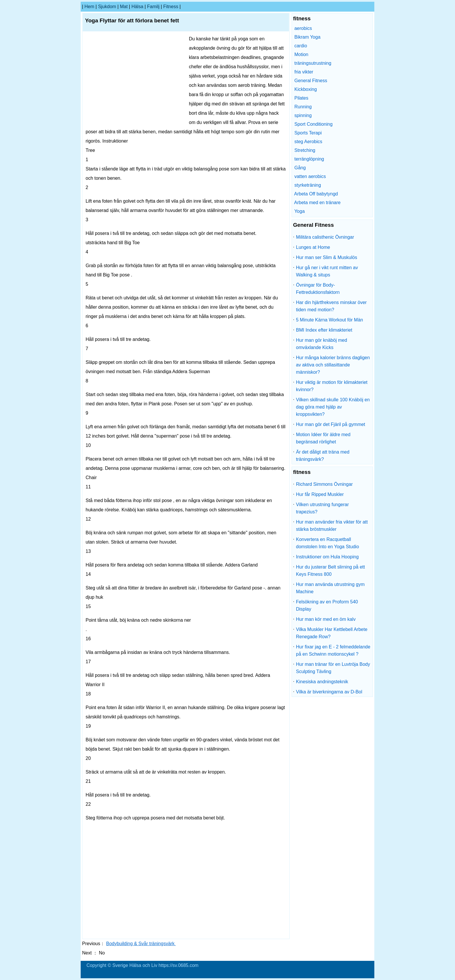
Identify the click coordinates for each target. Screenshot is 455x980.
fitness (171, 7)
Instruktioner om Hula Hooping (327, 557)
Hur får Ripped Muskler (320, 494)
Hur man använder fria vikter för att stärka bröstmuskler (332, 526)
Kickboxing (305, 89)
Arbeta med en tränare (317, 203)
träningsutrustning (313, 63)
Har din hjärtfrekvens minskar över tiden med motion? (331, 306)
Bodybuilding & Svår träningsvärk (141, 944)
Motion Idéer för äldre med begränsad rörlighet (323, 438)
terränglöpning (309, 159)
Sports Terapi (308, 133)
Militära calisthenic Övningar (325, 237)
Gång (300, 168)
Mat (124, 7)
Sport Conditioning (313, 124)
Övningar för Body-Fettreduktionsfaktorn (318, 289)
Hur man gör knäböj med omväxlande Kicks (322, 344)
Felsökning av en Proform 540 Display (327, 605)
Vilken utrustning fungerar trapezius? (322, 508)
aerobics (303, 28)
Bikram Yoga (307, 37)
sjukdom (107, 7)
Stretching (305, 150)
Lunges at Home (313, 247)
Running (303, 107)
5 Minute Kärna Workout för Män (329, 320)
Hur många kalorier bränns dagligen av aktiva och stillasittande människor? (333, 365)
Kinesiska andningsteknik (322, 682)
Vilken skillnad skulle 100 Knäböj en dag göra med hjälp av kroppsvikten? (333, 407)
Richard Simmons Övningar (324, 484)
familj (153, 7)
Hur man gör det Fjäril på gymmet (331, 424)
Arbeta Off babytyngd (316, 194)
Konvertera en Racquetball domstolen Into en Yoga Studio (327, 543)
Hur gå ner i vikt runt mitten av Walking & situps (327, 271)
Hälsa (137, 7)
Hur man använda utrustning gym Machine (330, 588)
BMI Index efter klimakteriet (324, 330)
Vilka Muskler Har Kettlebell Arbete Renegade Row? (332, 633)
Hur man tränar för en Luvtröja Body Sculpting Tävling (333, 668)
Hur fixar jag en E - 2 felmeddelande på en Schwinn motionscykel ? (333, 650)
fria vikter (304, 72)
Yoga (299, 211)
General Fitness (311, 81)
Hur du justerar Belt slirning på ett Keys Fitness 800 (330, 571)
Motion (301, 54)
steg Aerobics (308, 142)
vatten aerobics (310, 176)
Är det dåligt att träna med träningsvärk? (323, 456)
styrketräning (308, 185)
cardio (301, 46)
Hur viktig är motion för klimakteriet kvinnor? (332, 386)
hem (89, 7)
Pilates (301, 98)
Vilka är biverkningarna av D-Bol (329, 692)
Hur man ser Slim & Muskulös (327, 257)
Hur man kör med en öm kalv (326, 619)
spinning (303, 115)
